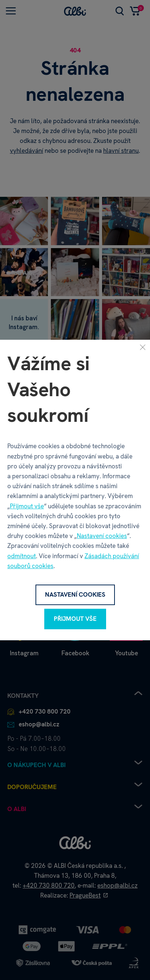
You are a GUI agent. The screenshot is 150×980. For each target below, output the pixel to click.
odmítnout (22, 556)
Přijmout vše (27, 506)
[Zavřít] (143, 347)
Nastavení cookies (102, 536)
